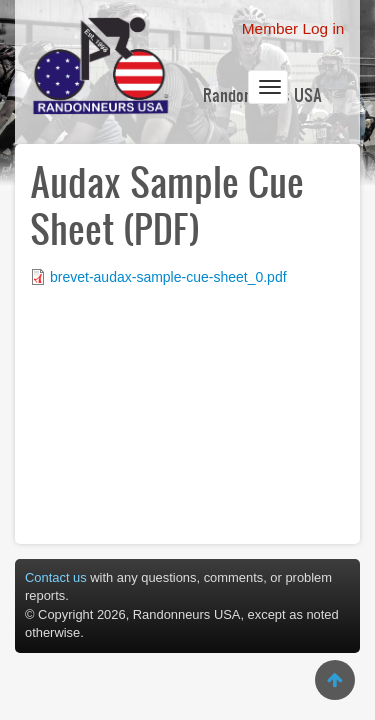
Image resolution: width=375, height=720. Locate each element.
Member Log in (293, 28)
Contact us (56, 577)
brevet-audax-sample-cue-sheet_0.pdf (168, 277)
